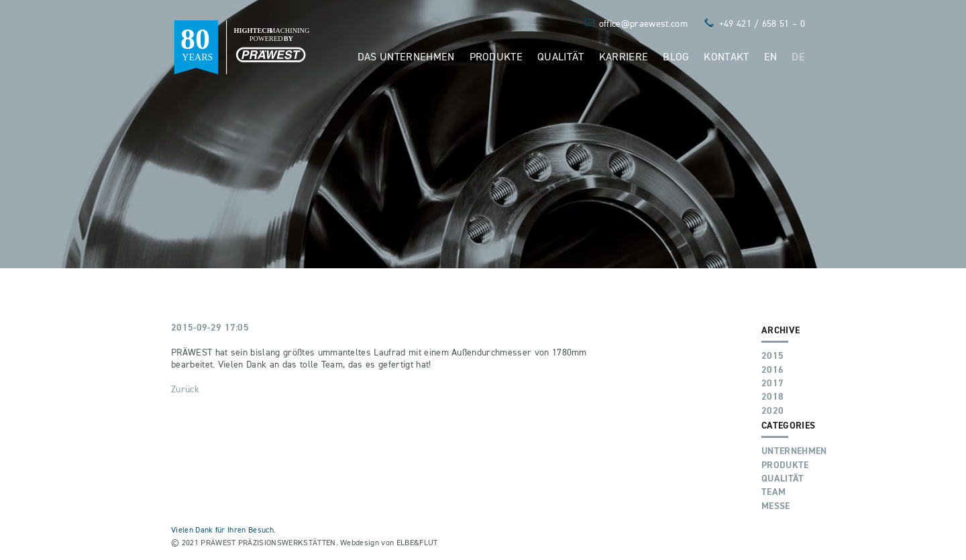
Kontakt (726, 56)
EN (771, 56)
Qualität (561, 56)
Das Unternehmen (406, 56)
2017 (772, 383)
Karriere (624, 56)
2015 (772, 355)
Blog (676, 56)
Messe (776, 506)
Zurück (185, 389)
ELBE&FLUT (417, 542)
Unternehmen (794, 451)
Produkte (496, 56)
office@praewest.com (643, 23)
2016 (772, 370)
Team (773, 492)
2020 (772, 410)
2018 (772, 396)
